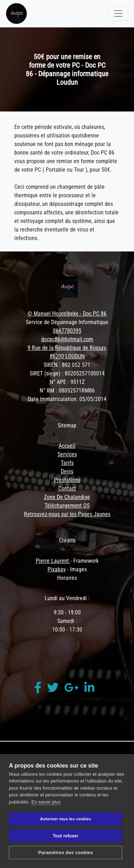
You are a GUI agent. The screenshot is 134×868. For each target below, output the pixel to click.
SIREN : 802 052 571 (67, 365)
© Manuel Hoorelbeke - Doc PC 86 (67, 314)
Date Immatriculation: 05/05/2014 (67, 399)
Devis (67, 471)
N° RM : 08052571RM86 (67, 391)
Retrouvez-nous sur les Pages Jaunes (67, 514)
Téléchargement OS (67, 506)
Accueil (67, 446)
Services (67, 454)
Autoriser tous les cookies (66, 819)
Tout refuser (66, 836)
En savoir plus (46, 802)
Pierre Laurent (53, 561)
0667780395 (67, 331)
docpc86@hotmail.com (67, 339)
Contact (67, 488)
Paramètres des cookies (66, 853)
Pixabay (57, 569)
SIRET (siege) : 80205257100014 (67, 373)
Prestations (67, 480)
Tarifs (67, 463)
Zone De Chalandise (67, 497)
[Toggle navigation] (118, 14)
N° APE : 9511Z (67, 382)
